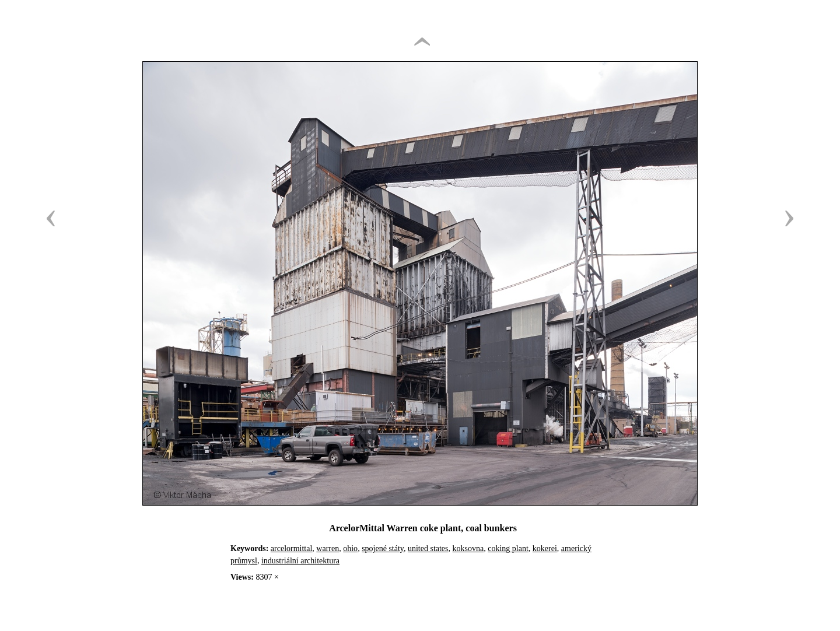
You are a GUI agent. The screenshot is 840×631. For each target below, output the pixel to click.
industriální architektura (300, 561)
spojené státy (383, 548)
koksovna (468, 548)
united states (428, 548)
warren (328, 548)
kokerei (545, 548)
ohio (350, 548)
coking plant (508, 548)
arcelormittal (292, 548)
